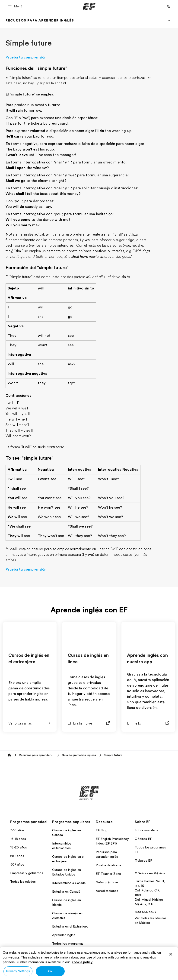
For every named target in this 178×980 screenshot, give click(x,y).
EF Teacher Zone (108, 874)
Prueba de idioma (108, 865)
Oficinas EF (143, 839)
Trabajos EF (143, 860)
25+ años (17, 856)
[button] (16, 6)
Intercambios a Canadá (69, 883)
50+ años (17, 864)
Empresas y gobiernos (27, 873)
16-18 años (18, 839)
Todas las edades (23, 882)
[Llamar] (169, 6)
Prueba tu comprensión (26, 57)
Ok (50, 971)
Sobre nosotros (146, 830)
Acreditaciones (107, 891)
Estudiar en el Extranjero (70, 926)
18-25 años (19, 847)
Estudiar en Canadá (66, 891)
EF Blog (102, 830)
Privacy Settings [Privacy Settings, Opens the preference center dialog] (18, 971)
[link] (40, 20)
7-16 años (17, 830)
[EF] (89, 6)
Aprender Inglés (64, 935)
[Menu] (169, 20)
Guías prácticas (107, 882)
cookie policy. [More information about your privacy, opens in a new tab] (83, 962)
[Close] (171, 954)
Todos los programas (68, 943)
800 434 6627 (146, 912)
